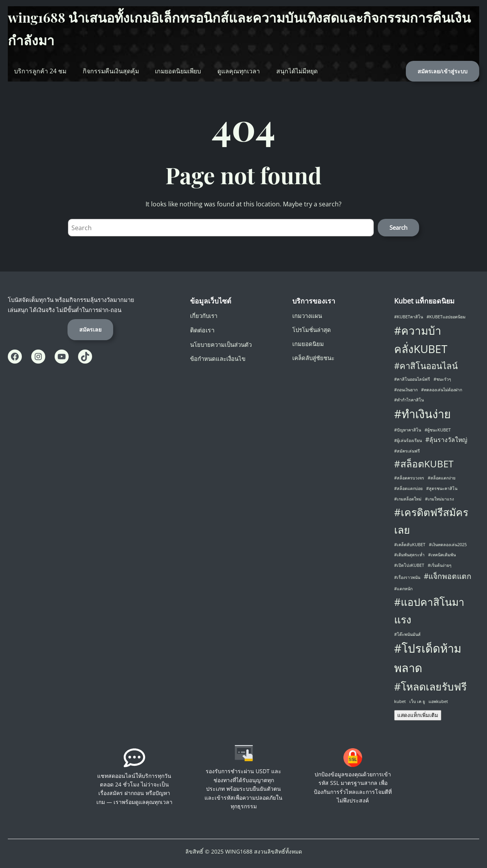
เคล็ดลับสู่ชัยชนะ (313, 358)
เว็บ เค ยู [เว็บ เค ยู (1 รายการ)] (417, 701)
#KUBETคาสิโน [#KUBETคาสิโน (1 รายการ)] (409, 317)
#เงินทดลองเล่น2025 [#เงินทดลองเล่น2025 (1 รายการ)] (448, 545)
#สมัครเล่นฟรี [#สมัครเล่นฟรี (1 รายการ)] (407, 451)
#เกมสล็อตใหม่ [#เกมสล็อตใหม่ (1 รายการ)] (408, 499)
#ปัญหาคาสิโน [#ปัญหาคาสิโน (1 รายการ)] (408, 430)
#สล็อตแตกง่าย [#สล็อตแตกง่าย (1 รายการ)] (442, 478)
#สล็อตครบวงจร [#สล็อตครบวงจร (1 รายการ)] (409, 478)
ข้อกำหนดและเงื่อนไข (218, 359)
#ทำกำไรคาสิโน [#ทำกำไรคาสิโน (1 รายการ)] (409, 400)
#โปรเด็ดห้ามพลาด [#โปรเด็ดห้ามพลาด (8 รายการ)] (428, 658)
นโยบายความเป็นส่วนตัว (221, 344)
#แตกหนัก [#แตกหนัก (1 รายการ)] (403, 589)
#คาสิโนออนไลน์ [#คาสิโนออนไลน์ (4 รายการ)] (426, 366)
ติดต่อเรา (202, 330)
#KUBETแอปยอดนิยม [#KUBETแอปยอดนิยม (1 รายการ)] (446, 317)
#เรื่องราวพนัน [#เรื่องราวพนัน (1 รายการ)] (407, 577)
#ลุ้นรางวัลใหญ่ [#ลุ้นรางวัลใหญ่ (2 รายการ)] (446, 440)
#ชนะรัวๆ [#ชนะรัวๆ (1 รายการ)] (442, 379)
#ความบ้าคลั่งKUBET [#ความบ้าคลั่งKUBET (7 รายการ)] (421, 340)
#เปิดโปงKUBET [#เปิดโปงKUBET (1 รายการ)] (409, 565)
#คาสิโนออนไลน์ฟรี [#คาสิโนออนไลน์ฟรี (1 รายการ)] (412, 379)
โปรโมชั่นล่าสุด (312, 330)
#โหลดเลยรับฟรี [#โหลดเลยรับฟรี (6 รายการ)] (430, 687)
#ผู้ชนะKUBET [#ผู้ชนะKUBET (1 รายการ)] (438, 430)
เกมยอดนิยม (308, 344)
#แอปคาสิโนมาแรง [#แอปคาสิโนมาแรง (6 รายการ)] (429, 611)
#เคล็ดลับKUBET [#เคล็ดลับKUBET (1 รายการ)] (410, 545)
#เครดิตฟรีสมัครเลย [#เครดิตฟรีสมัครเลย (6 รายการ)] (431, 521)
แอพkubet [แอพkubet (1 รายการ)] (438, 701)
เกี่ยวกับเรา (204, 316)
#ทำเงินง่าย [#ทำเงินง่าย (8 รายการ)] (422, 414)
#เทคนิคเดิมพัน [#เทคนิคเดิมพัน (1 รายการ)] (442, 555)
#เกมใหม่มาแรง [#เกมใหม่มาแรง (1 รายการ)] (439, 499)
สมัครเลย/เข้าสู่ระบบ (443, 71)
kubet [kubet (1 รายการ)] (400, 701)
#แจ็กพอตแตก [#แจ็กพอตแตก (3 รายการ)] (448, 576)
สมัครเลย (90, 329)
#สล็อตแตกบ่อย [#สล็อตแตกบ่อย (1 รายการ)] (408, 488)
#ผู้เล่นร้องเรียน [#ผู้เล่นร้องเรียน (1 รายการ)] (408, 440)
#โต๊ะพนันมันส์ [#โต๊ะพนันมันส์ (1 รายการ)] (407, 634)
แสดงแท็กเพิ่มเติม (418, 715)
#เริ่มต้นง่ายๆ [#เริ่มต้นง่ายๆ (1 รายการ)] (440, 565)
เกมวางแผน (307, 316)
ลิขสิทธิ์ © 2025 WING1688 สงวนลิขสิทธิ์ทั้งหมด (244, 851)
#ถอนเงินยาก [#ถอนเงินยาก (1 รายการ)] (406, 390)
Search (398, 227)
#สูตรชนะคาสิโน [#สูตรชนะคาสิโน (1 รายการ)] (442, 488)
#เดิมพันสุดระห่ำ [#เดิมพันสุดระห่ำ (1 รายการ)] (409, 555)
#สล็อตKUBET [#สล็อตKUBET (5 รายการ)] (424, 464)
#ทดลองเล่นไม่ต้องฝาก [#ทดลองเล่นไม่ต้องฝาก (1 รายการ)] (442, 390)
